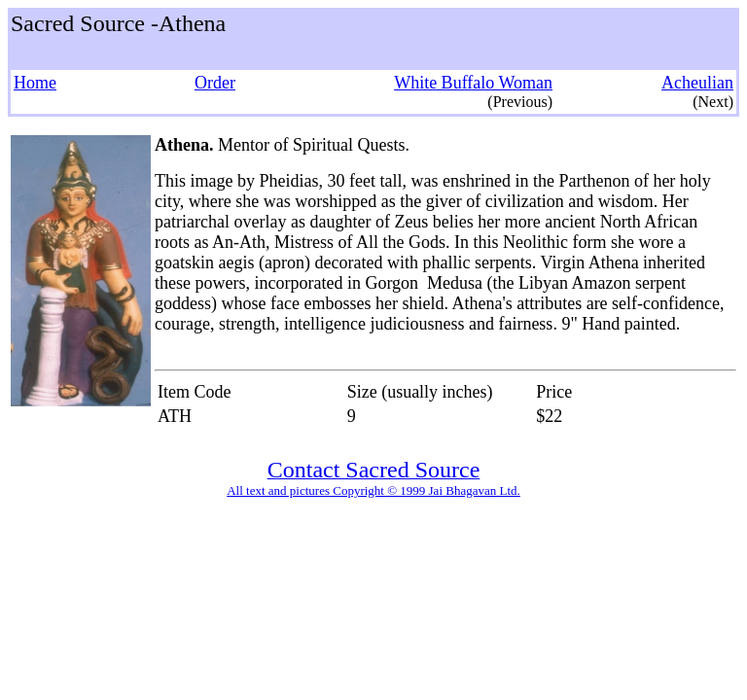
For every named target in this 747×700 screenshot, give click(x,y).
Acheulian (697, 83)
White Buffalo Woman (473, 83)
